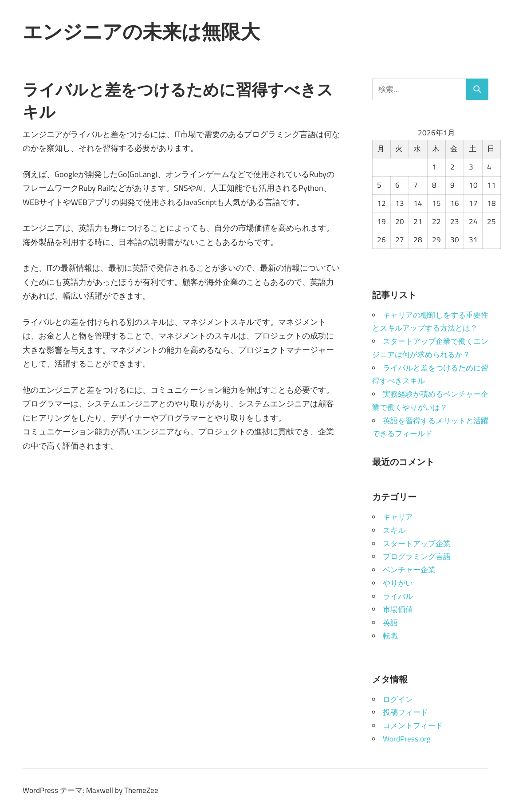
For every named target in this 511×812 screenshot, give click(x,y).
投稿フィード (405, 712)
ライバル (398, 596)
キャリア (398, 517)
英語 (390, 623)
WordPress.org (407, 739)
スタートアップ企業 (417, 544)
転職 (390, 636)
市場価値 (398, 609)
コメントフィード (413, 725)
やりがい (398, 583)
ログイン (398, 699)
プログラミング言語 (417, 556)
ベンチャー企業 (409, 570)
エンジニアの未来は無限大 (141, 32)
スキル (394, 530)
